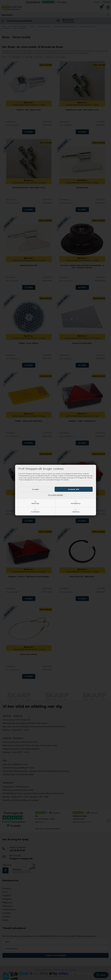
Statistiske (76, 512)
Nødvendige (35, 503)
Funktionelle (35, 512)
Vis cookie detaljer (56, 495)
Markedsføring (76, 503)
